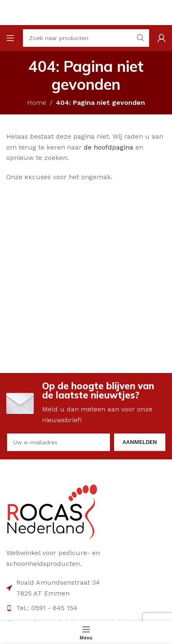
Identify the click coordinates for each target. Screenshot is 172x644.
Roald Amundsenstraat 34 (58, 582)
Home (37, 103)
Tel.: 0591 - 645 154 (47, 608)
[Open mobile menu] (10, 38)
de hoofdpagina (108, 147)
